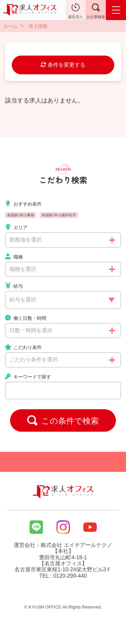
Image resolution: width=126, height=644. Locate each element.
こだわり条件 (23, 347)
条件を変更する (63, 65)
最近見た (76, 11)
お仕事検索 (96, 11)
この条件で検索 (63, 420)
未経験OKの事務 (20, 215)
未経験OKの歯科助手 (59, 215)
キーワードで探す (28, 376)
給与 (14, 286)
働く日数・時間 (26, 318)
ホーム (10, 26)
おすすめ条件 (23, 204)
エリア (16, 227)
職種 (14, 257)
